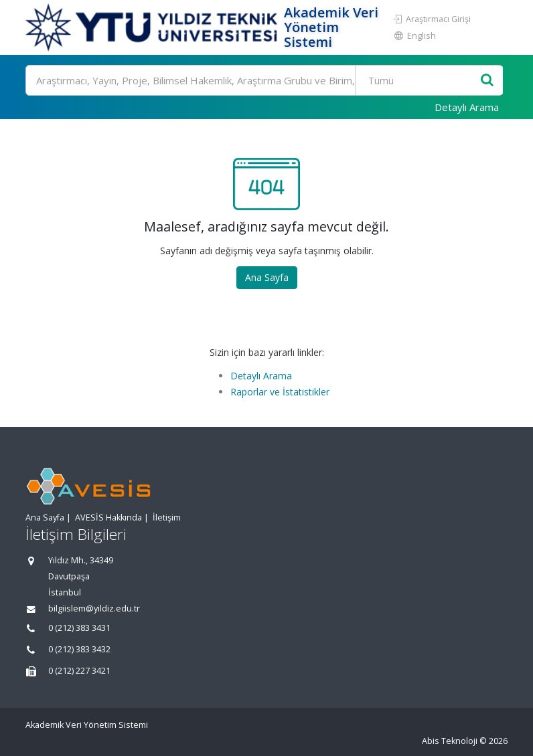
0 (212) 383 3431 (79, 628)
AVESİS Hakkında (108, 517)
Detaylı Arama (467, 107)
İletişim (167, 517)
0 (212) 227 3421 (79, 671)
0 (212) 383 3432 (79, 649)
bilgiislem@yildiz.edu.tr (94, 608)
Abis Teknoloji (450, 741)
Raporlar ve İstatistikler (280, 392)
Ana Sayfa (267, 277)
